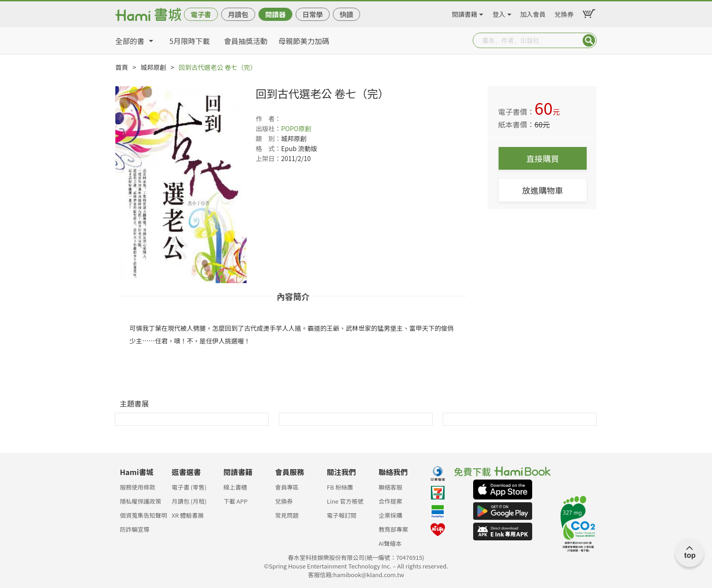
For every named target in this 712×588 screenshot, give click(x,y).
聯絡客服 (391, 487)
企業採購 (391, 515)
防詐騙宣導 (135, 529)
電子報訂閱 (342, 515)
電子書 (201, 14)
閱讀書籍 (465, 13)
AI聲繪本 (390, 543)
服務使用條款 (138, 487)
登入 (499, 13)
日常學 (313, 14)
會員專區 (287, 487)
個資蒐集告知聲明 (143, 515)
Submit (589, 40)
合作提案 (391, 501)
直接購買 (543, 158)
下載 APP (235, 501)
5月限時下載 (190, 41)
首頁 (122, 67)
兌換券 (564, 13)
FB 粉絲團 (340, 487)
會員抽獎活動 (246, 41)
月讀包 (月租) (189, 501)
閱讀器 (275, 14)
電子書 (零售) (189, 487)
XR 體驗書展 (188, 515)
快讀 (346, 14)
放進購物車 (543, 190)
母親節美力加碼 (304, 41)
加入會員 (533, 13)
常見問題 (287, 515)
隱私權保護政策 (141, 501)
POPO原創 (296, 128)
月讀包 (238, 14)
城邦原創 (153, 67)
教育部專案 (393, 529)
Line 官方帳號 (345, 501)
